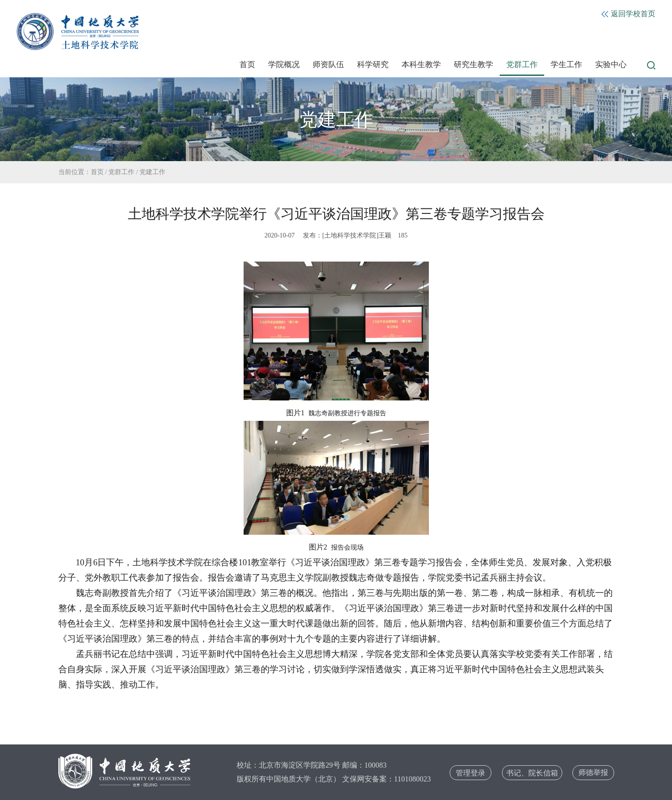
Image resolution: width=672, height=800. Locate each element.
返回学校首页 (628, 14)
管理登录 (471, 773)
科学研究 (373, 65)
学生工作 (566, 65)
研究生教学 (474, 65)
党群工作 (522, 65)
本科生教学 (421, 65)
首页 (247, 65)
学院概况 (284, 65)
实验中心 (611, 65)
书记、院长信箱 (532, 773)
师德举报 (593, 772)
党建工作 (152, 172)
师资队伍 (328, 65)
